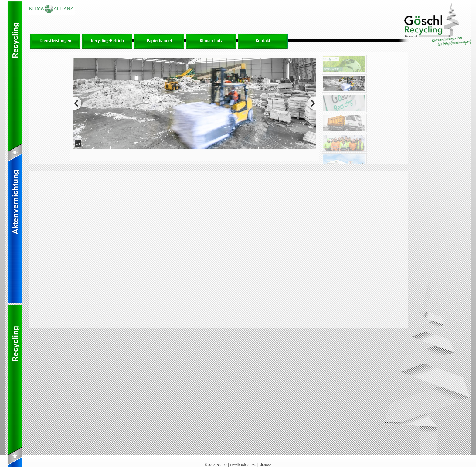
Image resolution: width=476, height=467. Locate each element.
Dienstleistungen (56, 41)
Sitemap (266, 465)
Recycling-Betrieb (107, 41)
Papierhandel (159, 41)
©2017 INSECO (215, 465)
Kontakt (263, 41)
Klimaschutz (211, 41)
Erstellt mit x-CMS (243, 465)
